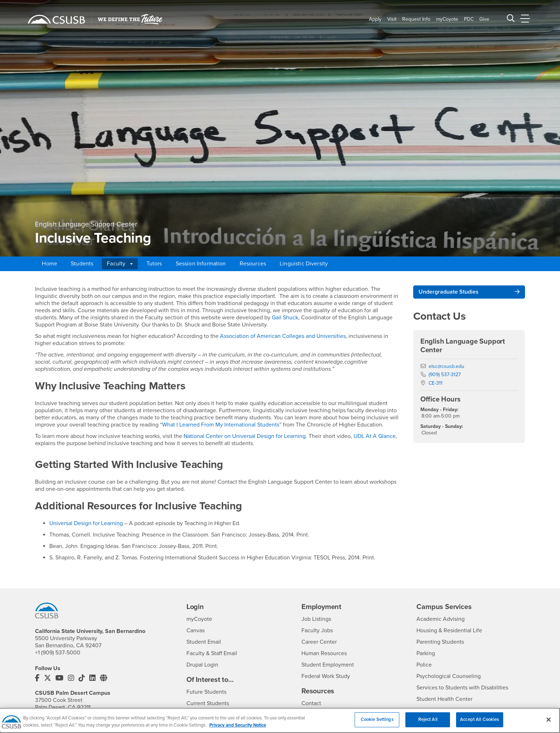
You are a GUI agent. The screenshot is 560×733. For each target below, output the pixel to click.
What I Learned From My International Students (221, 425)
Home (49, 264)
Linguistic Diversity (304, 264)
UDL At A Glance (375, 436)
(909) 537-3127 (445, 375)
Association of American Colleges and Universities (283, 336)
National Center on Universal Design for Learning (244, 436)
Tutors (154, 264)
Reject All (428, 725)
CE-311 (436, 383)
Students (82, 264)
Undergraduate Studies (449, 292)
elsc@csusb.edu (446, 366)
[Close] (549, 724)
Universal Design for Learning (86, 523)
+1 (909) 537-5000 (58, 653)
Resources (253, 264)
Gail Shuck (285, 318)
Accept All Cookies (479, 725)
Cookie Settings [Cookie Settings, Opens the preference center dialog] (377, 725)
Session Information (201, 264)
